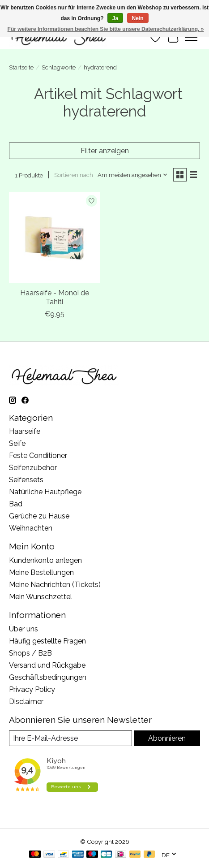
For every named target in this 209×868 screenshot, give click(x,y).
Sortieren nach (74, 175)
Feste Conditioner (38, 456)
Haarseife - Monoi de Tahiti (55, 297)
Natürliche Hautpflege (45, 492)
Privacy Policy (32, 689)
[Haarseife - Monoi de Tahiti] (54, 238)
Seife (17, 443)
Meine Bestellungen (41, 572)
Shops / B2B (30, 653)
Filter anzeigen (105, 151)
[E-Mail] (70, 738)
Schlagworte (59, 67)
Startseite (21, 67)
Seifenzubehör (33, 468)
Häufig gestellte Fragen (47, 641)
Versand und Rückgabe (47, 665)
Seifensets (26, 480)
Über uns (23, 629)
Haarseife (25, 431)
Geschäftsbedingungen (48, 677)
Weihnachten (31, 528)
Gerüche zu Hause (39, 516)
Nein (138, 18)
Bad (16, 504)
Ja (115, 18)
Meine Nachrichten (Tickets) (55, 585)
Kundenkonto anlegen (45, 560)
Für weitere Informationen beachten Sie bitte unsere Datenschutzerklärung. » (106, 29)
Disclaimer (26, 702)
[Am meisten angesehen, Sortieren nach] (133, 175)
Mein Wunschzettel (41, 597)
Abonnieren (167, 738)
